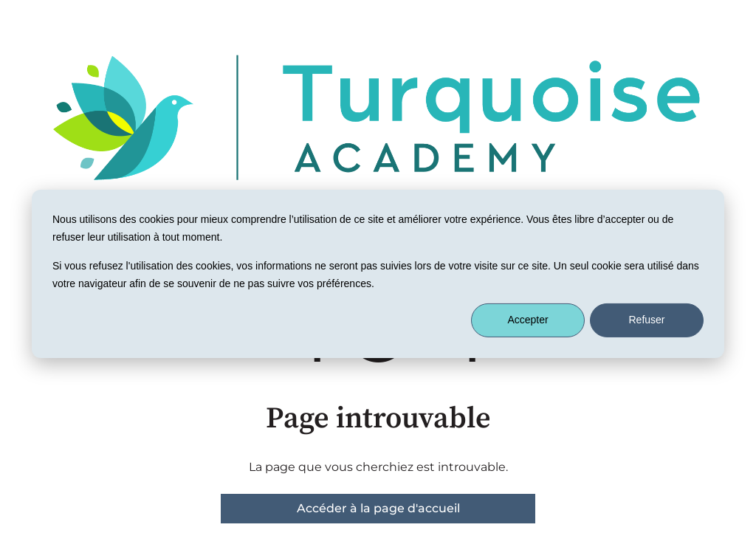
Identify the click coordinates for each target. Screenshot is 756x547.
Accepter (528, 320)
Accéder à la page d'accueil (378, 508)
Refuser (646, 320)
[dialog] (378, 273)
